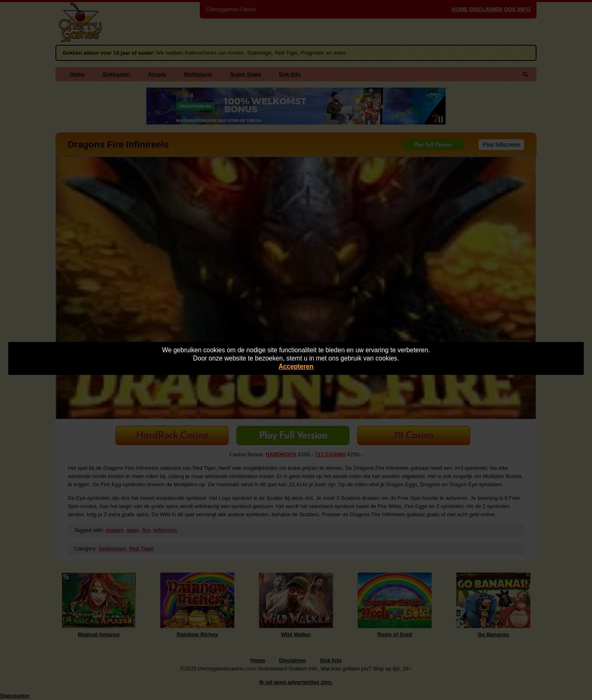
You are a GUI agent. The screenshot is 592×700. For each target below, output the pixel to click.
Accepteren (296, 366)
